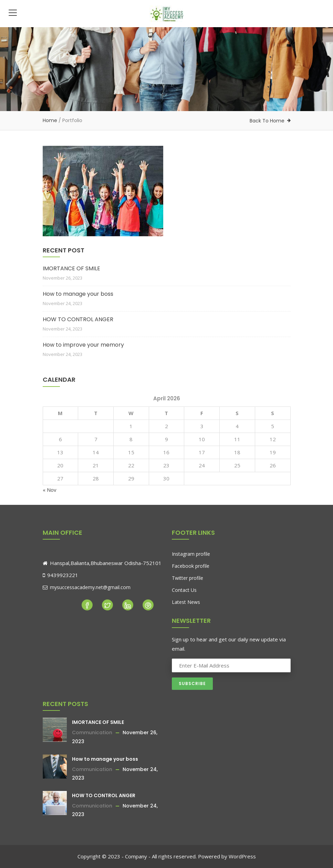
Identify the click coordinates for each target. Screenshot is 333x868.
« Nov (50, 490)
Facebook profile (191, 566)
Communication (92, 733)
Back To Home (267, 121)
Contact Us (184, 590)
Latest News (186, 602)
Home (50, 120)
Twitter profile (188, 578)
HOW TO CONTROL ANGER (78, 319)
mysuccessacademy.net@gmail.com (87, 587)
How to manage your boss (78, 294)
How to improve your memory (83, 345)
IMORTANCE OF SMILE (71, 268)
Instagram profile (191, 554)
